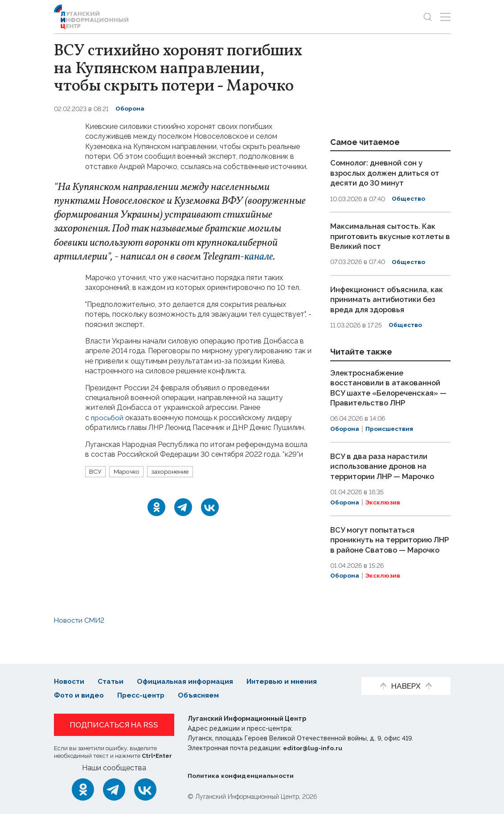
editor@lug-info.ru (313, 748)
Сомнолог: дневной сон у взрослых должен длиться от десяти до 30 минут (387, 173)
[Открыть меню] (445, 17)
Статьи (112, 682)
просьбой (107, 418)
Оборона (130, 109)
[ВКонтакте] (210, 507)
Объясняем (203, 695)
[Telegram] (183, 507)
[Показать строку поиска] (428, 17)
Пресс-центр (143, 695)
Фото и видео (80, 695)
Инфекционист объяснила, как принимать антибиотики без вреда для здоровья (388, 298)
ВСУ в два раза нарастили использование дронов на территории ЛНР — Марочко (384, 474)
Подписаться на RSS (114, 725)
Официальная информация (188, 682)
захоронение (173, 471)
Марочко (128, 471)
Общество (409, 198)
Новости (70, 682)
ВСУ (96, 471)
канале (259, 257)
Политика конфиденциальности (242, 776)
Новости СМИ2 (80, 637)
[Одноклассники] (156, 507)
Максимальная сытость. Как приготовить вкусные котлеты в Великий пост (389, 236)
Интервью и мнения (288, 682)
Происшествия (390, 437)
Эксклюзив (383, 510)
